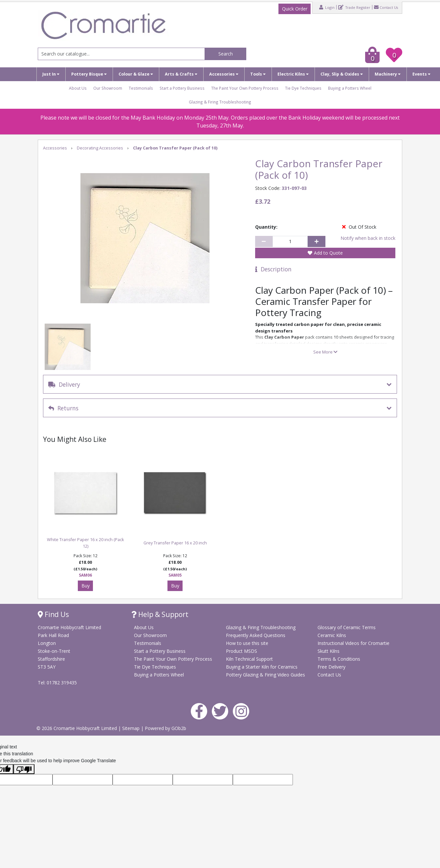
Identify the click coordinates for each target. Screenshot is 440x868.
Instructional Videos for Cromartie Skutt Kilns (353, 647)
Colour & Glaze (136, 74)
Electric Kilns (293, 74)
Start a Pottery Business (182, 88)
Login (327, 7)
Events (421, 74)
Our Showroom (108, 88)
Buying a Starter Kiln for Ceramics (262, 667)
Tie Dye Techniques (303, 88)
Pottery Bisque (89, 74)
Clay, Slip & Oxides (342, 74)
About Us (78, 88)
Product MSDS (242, 651)
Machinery (388, 74)
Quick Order (295, 9)
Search (226, 54)
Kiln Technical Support (249, 659)
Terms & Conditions (339, 659)
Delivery (64, 384)
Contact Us (386, 7)
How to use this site (247, 643)
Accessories (224, 74)
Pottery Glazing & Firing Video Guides (265, 675)
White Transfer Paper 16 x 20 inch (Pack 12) (85, 543)
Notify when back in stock (368, 238)
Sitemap (132, 728)
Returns (63, 408)
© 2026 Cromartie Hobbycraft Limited (77, 728)
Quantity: (266, 227)
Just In (51, 74)
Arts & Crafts (181, 74)
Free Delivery (331, 667)
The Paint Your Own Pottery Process (245, 88)
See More (325, 352)
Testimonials (141, 88)
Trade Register (354, 7)
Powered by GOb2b (165, 728)
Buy (86, 586)
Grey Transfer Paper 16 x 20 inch (175, 543)
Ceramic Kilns (332, 635)
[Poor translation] (24, 769)
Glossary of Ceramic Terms (347, 627)
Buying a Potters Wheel (350, 88)
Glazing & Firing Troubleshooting (220, 102)
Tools (258, 74)
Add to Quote (328, 253)
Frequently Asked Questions (256, 635)
